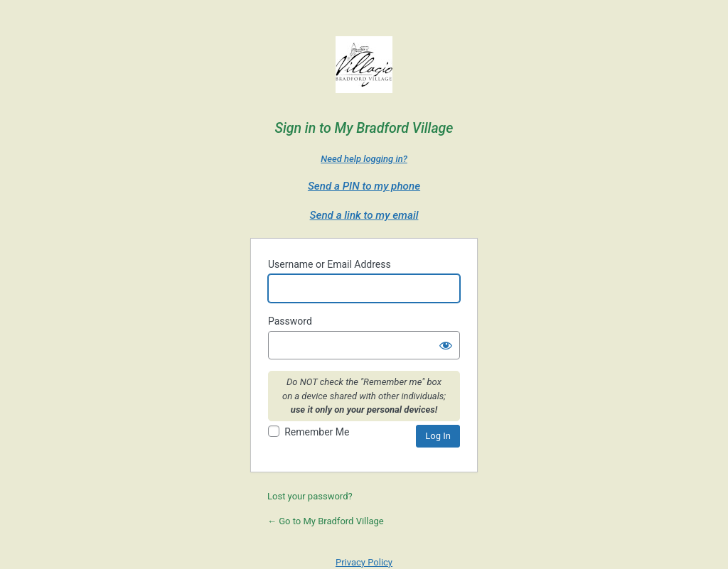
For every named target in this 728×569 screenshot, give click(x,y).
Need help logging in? (364, 159)
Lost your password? (310, 496)
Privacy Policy (364, 562)
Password (290, 321)
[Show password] (446, 345)
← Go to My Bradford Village (326, 521)
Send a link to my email (364, 215)
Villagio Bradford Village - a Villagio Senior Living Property (364, 68)
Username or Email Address (330, 264)
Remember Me (317, 432)
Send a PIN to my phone (364, 186)
